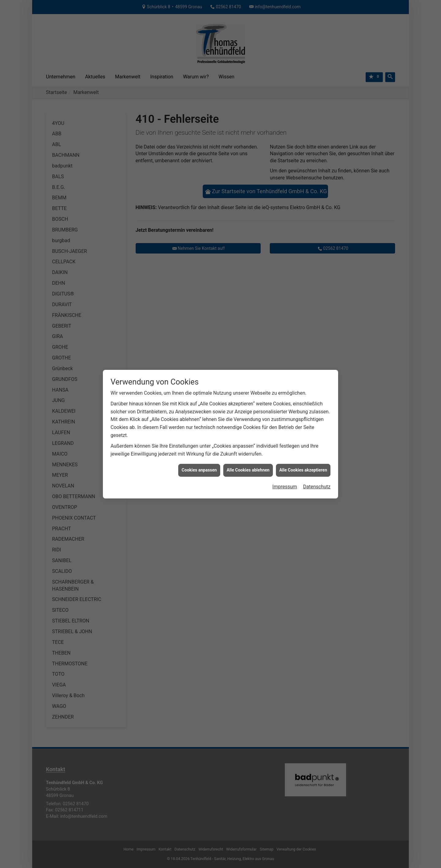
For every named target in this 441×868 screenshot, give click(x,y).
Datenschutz (317, 469)
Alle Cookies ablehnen (248, 452)
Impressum (285, 469)
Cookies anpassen (199, 452)
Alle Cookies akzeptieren (303, 452)
